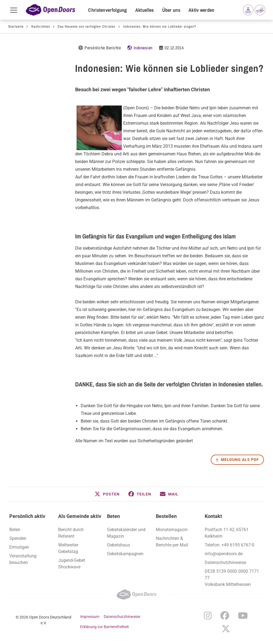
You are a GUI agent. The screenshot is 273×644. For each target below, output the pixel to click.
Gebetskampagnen (125, 554)
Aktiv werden (202, 10)
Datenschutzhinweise (225, 562)
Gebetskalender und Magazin (126, 533)
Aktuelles (145, 10)
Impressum (90, 617)
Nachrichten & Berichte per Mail (172, 542)
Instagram (208, 615)
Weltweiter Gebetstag (68, 548)
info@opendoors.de (224, 554)
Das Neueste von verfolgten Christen (87, 26)
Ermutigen (19, 547)
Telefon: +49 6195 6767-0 (230, 545)
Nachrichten (41, 26)
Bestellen (166, 516)
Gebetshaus (119, 545)
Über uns (171, 10)
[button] (107, 494)
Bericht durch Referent (71, 533)
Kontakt (213, 516)
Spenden (18, 538)
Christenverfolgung (107, 10)
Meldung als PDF (240, 460)
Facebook (225, 615)
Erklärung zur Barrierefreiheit (105, 627)
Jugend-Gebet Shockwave (72, 564)
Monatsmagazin (172, 530)
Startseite (16, 26)
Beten (113, 516)
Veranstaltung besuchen (23, 559)
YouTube (243, 615)
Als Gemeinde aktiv (80, 516)
